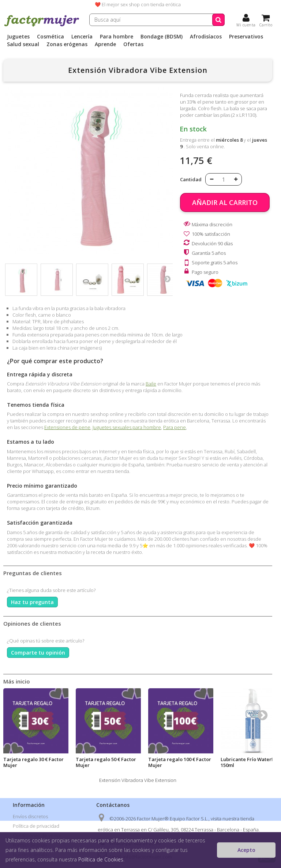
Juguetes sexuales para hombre (127, 427)
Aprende (105, 44)
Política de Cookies (101, 859)
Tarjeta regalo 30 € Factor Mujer (33, 762)
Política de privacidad (36, 826)
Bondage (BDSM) (162, 37)
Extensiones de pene (67, 427)
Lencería (82, 37)
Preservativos (246, 37)
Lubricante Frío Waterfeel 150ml (251, 762)
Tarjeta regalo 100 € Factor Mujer (180, 762)
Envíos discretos (30, 816)
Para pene (175, 427)
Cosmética (50, 37)
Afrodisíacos (206, 37)
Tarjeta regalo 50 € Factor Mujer (106, 762)
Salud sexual (23, 44)
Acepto (246, 850)
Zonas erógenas (67, 44)
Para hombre (117, 37)
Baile (151, 384)
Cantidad (191, 179)
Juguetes (18, 37)
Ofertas (133, 44)
